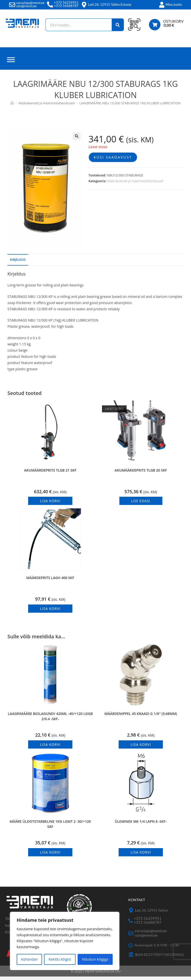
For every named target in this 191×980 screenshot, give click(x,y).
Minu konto (174, 4)
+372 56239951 (66, 2)
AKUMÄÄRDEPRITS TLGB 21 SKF (50, 473)
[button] (77, 140)
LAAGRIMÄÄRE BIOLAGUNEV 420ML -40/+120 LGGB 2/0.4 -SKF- (50, 720)
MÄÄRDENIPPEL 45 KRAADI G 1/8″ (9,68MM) (141, 717)
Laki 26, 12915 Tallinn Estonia (110, 4)
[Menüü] (11, 63)
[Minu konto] (162, 5)
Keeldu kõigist (60, 959)
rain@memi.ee (26, 6)
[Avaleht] (12, 107)
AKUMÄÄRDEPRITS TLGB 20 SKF (141, 473)
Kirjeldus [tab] (18, 263)
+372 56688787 (66, 6)
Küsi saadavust (113, 161)
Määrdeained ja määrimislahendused (135, 184)
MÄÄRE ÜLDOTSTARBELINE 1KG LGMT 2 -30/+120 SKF (50, 827)
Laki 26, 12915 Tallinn (151, 914)
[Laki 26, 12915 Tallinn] (131, 914)
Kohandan (29, 959)
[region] (65, 941)
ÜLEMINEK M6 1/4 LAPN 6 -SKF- (141, 825)
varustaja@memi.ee (30, 3)
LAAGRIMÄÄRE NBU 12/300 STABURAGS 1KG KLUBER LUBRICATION (130, 107)
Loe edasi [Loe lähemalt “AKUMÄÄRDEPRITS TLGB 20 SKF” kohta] (141, 504)
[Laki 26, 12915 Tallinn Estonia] (84, 5)
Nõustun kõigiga (95, 959)
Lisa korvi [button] (50, 504)
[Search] (118, 25)
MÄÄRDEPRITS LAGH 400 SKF (50, 581)
